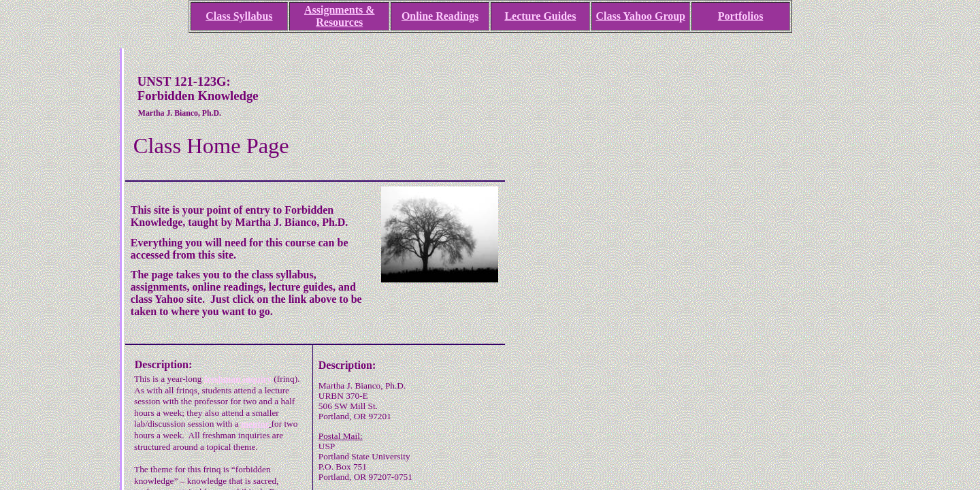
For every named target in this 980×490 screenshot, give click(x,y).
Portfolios (741, 16)
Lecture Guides (540, 16)
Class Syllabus (239, 16)
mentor (255, 424)
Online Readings (440, 16)
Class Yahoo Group (640, 16)
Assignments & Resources (340, 16)
